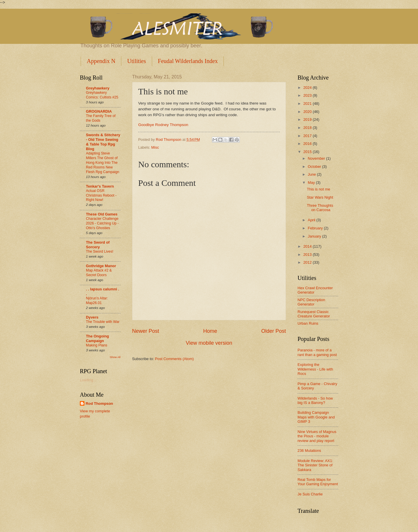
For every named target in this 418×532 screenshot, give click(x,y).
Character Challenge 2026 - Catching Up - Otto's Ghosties (102, 223)
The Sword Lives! (100, 251)
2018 (308, 128)
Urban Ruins (308, 323)
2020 (308, 112)
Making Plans (97, 345)
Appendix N (101, 61)
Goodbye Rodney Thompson (163, 125)
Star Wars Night (320, 197)
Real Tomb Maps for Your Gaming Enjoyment (318, 482)
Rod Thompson (99, 404)
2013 (308, 255)
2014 (308, 246)
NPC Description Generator (311, 302)
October (315, 167)
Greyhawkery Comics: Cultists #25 (102, 95)
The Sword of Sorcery (98, 245)
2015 (308, 152)
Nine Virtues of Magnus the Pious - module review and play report (317, 436)
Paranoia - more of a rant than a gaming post (317, 352)
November (317, 158)
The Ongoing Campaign (97, 338)
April (312, 220)
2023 (308, 95)
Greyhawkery (98, 88)
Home (210, 331)
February (316, 228)
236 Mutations (309, 451)
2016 (308, 144)
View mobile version (209, 343)
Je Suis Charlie (310, 494)
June (312, 174)
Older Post (274, 331)
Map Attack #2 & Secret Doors (99, 273)
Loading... (88, 380)
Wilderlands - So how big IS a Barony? (315, 400)
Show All (115, 357)
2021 (308, 104)
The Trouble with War (103, 322)
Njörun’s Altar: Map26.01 (97, 301)
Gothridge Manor (101, 266)
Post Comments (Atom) (174, 359)
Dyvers (92, 317)
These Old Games (102, 214)
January (315, 236)
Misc (155, 147)
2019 (308, 119)
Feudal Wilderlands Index (188, 61)
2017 (308, 136)
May (312, 183)
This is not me (318, 189)
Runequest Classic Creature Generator (314, 314)
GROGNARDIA (99, 111)
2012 (308, 262)
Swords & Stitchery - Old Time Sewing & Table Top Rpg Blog (103, 142)
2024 (308, 88)
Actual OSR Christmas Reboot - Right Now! (101, 195)
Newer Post (146, 331)
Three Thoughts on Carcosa (320, 208)
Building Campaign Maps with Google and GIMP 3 (316, 417)
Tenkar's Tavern (100, 186)
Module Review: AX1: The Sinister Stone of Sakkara (315, 465)
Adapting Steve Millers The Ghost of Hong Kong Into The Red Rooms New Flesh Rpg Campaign (103, 163)
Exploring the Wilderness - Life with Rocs (315, 369)
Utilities (136, 61)
